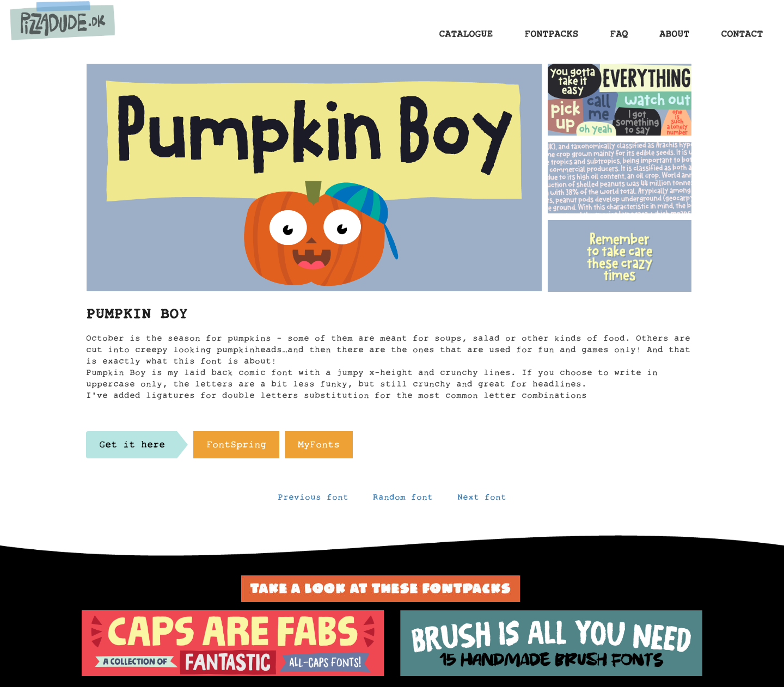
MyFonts (319, 447)
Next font (482, 500)
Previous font (313, 500)
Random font (403, 500)
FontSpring (236, 447)
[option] (233, 643)
